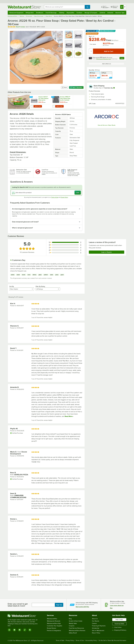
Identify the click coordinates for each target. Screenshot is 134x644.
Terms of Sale (60, 641)
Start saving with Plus (82, 607)
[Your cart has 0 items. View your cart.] (123, 7)
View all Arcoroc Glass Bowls (107, 125)
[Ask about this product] (46, 193)
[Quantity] (91, 51)
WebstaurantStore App (54, 623)
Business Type (120, 13)
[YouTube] (14, 630)
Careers (94, 623)
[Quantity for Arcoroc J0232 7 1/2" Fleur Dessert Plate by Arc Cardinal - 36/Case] (32, 106)
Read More (68, 416)
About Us (95, 619)
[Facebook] (20, 630)
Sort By (12, 286)
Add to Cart (38, 106)
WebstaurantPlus (52, 619)
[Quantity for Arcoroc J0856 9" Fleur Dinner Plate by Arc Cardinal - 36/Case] (54, 106)
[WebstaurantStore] (24, 616)
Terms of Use (55, 197)
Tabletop (62, 13)
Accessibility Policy (91, 641)
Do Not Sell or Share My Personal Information (112, 641)
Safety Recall (73, 633)
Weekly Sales (73, 623)
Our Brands (96, 621)
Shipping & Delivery (119, 630)
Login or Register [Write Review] (107, 252)
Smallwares (40, 13)
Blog (70, 619)
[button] (69, 35)
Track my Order (119, 624)
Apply (122, 58)
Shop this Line (19, 104)
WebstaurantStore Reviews (77, 631)
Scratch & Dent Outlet (76, 621)
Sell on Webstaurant (98, 631)
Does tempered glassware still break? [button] (25, 222)
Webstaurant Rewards (54, 621)
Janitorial (102, 13)
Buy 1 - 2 (91, 36)
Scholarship (96, 628)
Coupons (72, 626)
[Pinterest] (30, 630)
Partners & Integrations (54, 631)
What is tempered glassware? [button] (22, 228)
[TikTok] (25, 630)
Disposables (70, 13)
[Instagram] (9, 630)
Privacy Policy (64, 197)
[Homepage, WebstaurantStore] (24, 7)
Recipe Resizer (52, 628)
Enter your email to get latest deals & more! (18, 605)
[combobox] (64, 7)
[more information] (114, 88)
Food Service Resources (76, 628)
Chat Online (117, 627)
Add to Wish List (107, 64)
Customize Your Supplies (55, 626)
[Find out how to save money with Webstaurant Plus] (31, 97)
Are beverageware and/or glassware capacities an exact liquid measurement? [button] (40, 209)
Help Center (119, 620)
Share (64, 87)
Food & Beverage (51, 13)
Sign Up (59, 605)
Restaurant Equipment (16, 13)
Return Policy (96, 633)
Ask (78, 193)
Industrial (110, 13)
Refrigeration (30, 13)
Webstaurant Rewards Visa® (104, 59)
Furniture (79, 13)
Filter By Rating (40, 286)
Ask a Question (76, 88)
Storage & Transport (91, 13)
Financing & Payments (99, 626)
